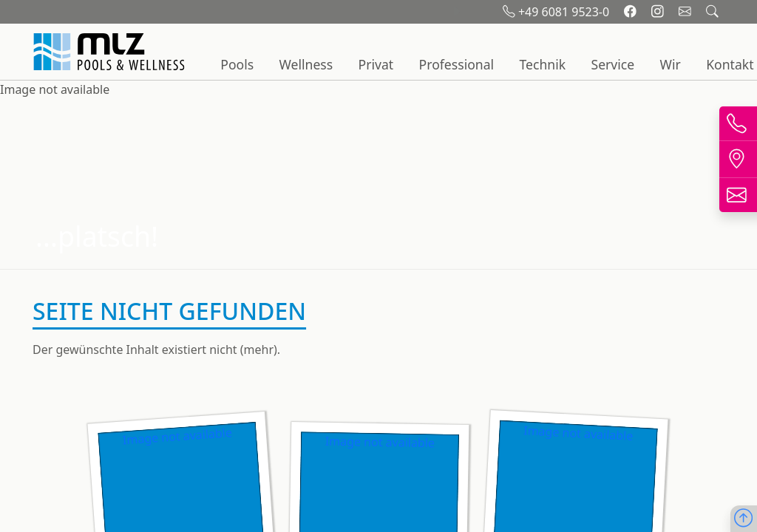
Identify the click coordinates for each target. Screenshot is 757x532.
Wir (671, 64)
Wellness (306, 64)
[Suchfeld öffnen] (712, 12)
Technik (542, 64)
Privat (376, 64)
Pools (237, 64)
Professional (457, 64)
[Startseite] (111, 52)
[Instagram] (659, 12)
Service (612, 64)
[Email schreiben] (686, 12)
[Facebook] (632, 12)
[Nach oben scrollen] (743, 519)
